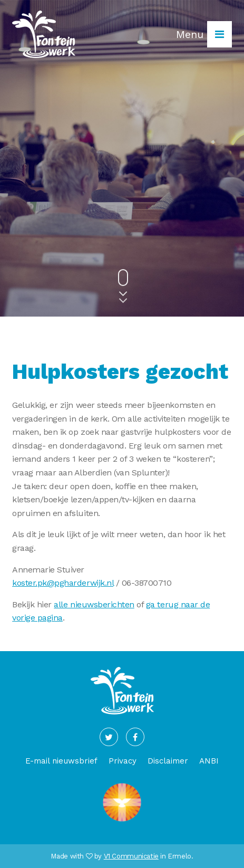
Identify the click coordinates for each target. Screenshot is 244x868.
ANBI (209, 761)
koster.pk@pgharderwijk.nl (63, 583)
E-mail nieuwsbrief (61, 761)
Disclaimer (168, 761)
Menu (204, 34)
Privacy (123, 761)
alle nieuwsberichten (94, 604)
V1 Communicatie (131, 856)
